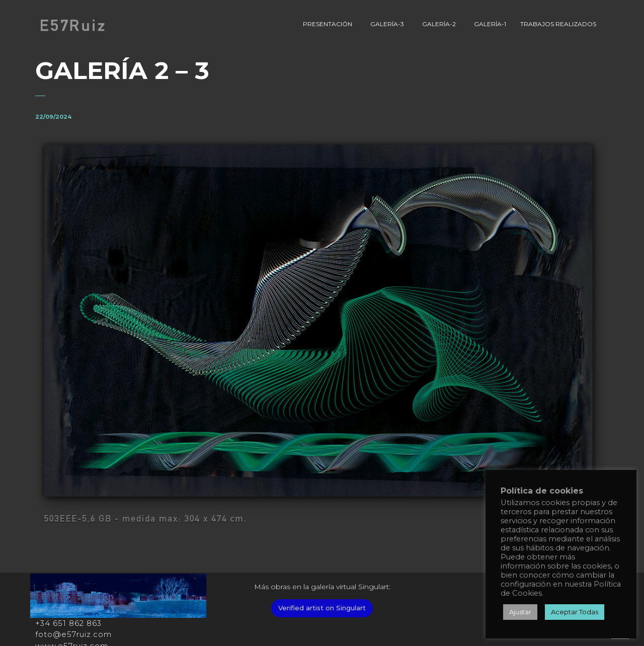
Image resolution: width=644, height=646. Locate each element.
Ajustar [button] (520, 612)
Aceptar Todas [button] (575, 612)
